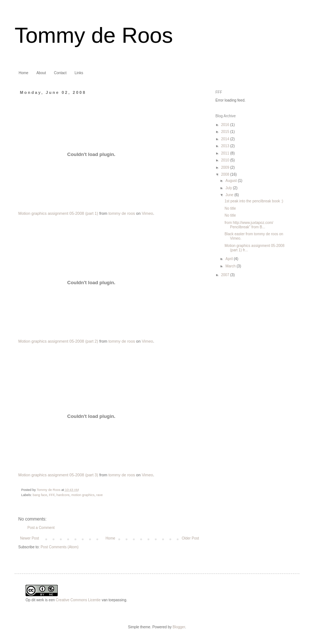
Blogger (179, 627)
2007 (225, 275)
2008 (225, 174)
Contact (60, 73)
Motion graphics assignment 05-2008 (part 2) (58, 341)
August (231, 181)
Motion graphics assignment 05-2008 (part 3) (58, 475)
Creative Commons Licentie (78, 600)
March (231, 266)
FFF (52, 495)
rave (100, 495)
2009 (225, 167)
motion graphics (83, 495)
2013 (225, 146)
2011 (225, 153)
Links (79, 73)
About (41, 73)
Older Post (190, 538)
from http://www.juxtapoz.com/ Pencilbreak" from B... (249, 225)
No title (230, 208)
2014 (225, 139)
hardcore (63, 495)
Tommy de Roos (94, 35)
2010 (225, 160)
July (229, 188)
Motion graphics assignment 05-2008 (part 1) (58, 213)
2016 (225, 125)
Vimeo (147, 213)
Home (24, 73)
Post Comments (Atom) (60, 547)
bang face (40, 495)
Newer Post (30, 538)
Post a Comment (41, 528)
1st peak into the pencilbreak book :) (254, 201)
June (230, 195)
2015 (225, 132)
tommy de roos (122, 213)
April (229, 259)
